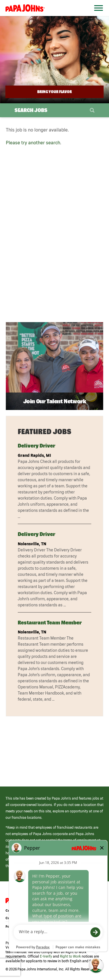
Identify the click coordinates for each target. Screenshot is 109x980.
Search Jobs (31, 110)
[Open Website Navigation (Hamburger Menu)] (97, 15)
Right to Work (70, 956)
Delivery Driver (36, 446)
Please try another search (33, 143)
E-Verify (46, 956)
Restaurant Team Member (50, 623)
